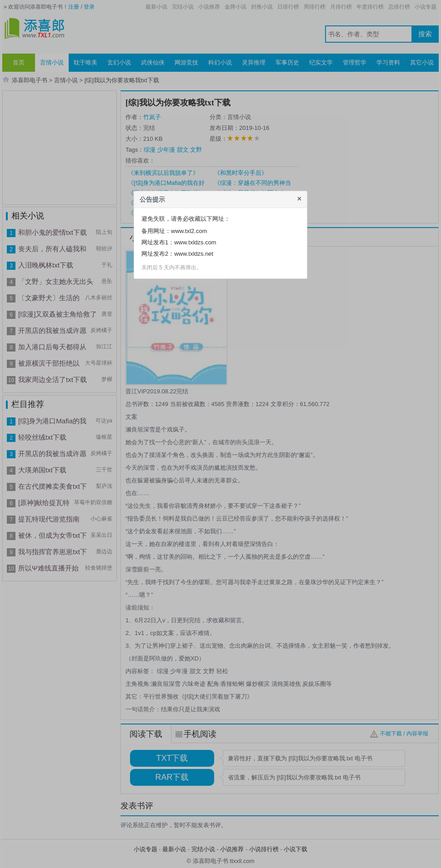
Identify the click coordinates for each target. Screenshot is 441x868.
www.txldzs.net (194, 254)
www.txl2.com (189, 231)
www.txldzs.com (195, 242)
